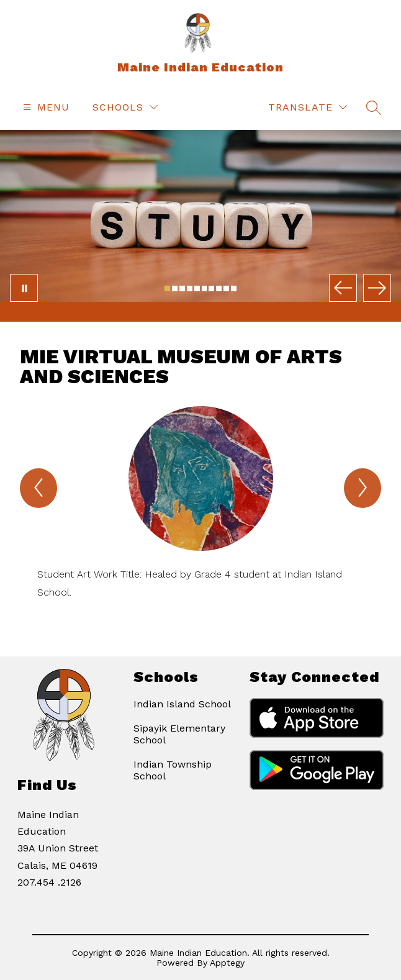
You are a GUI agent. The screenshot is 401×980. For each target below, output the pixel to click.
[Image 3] (182, 288)
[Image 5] (197, 288)
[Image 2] (175, 288)
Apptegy (227, 963)
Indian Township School (173, 770)
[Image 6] (205, 288)
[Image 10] (234, 288)
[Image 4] (190, 288)
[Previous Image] (343, 288)
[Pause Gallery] (24, 288)
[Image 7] (211, 288)
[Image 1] (167, 288)
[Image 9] (226, 288)
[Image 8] (219, 288)
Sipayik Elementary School (179, 734)
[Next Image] (377, 288)
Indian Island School (182, 704)
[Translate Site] (308, 107)
